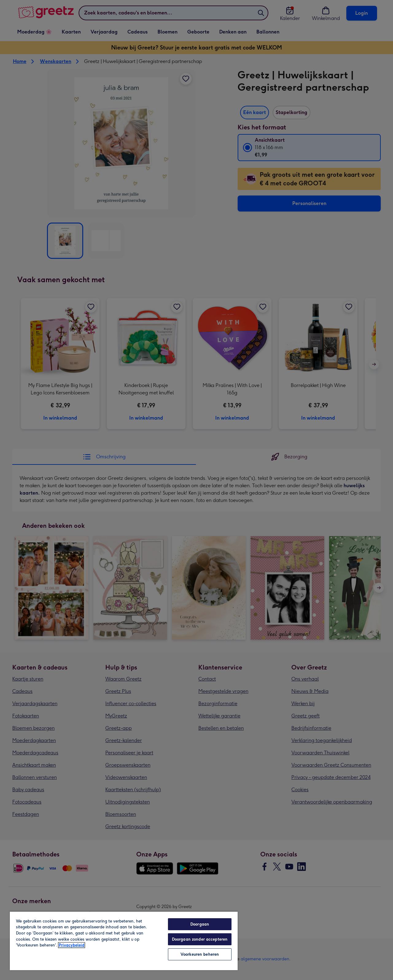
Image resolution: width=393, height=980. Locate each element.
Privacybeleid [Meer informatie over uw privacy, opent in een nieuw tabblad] (72, 945)
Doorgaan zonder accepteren (200, 939)
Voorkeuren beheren (200, 954)
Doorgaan (200, 924)
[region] (124, 941)
